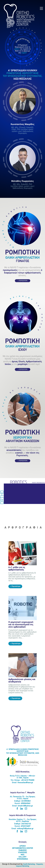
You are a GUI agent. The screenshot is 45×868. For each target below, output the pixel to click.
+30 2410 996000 (28, 780)
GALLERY (22, 857)
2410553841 (26, 801)
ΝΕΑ (23, 855)
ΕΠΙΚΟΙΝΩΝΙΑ (22, 859)
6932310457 (26, 826)
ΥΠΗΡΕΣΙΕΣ (22, 853)
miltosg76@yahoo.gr (25, 829)
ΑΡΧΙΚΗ (23, 846)
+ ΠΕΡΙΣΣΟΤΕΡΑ (23, 281)
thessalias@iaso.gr (25, 783)
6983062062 (26, 803)
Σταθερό (17, 801)
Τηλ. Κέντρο (15, 780)
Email (14, 783)
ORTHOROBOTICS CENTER (23, 848)
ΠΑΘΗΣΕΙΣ (23, 850)
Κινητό (17, 803)
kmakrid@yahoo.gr (25, 806)
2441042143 (26, 824)
